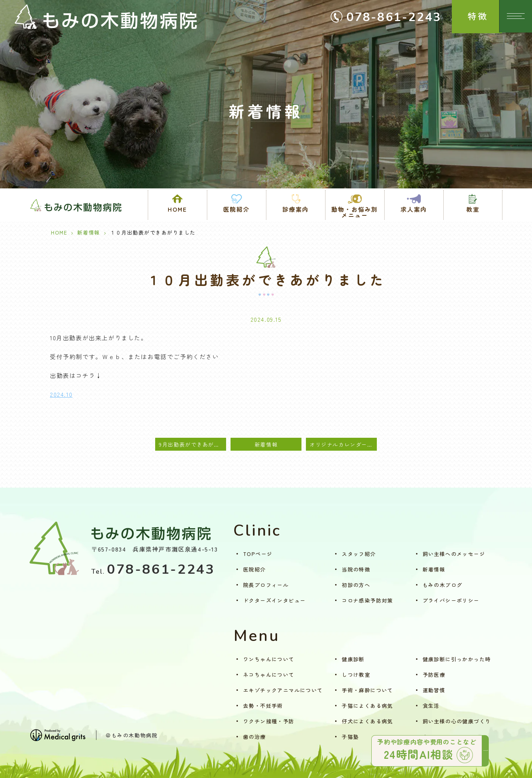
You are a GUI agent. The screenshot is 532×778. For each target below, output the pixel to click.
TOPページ (258, 554)
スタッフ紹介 (359, 554)
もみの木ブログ (443, 585)
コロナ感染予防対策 (367, 600)
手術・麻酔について (367, 690)
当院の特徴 (356, 569)
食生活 (431, 706)
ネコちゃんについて (269, 675)
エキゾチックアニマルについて (283, 690)
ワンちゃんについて (269, 659)
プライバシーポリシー (451, 600)
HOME (177, 209)
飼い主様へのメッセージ (454, 554)
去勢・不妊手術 (263, 706)
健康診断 (353, 659)
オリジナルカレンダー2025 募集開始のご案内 (343, 444)
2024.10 (61, 394)
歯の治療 (255, 737)
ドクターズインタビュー (274, 600)
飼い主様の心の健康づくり (457, 721)
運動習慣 (434, 690)
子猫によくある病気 (367, 706)
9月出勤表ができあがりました (192, 444)
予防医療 (434, 675)
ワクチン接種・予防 (269, 721)
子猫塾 (350, 737)
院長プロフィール (266, 585)
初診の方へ (356, 585)
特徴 (468, 18)
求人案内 (414, 209)
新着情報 (89, 232)
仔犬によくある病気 (367, 721)
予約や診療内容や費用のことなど (427, 750)
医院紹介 (255, 569)
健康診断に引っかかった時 (457, 659)
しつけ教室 (356, 675)
